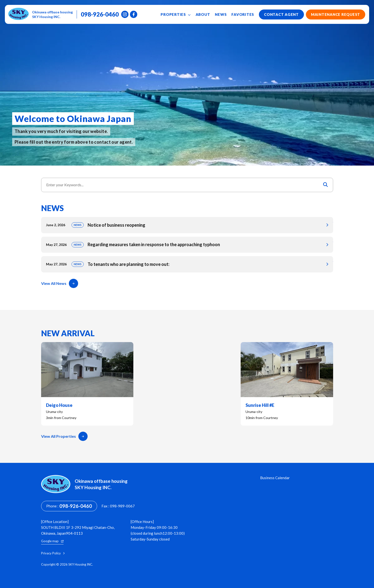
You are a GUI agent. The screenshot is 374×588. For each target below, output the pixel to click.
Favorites (243, 14)
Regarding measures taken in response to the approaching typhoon (187, 245)
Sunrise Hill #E (287, 384)
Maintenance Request (336, 14)
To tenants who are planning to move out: (187, 264)
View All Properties (64, 436)
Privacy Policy (53, 553)
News (221, 14)
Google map (52, 541)
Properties (176, 14)
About (203, 14)
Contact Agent (281, 14)
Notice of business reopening (187, 225)
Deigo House (87, 384)
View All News (60, 283)
